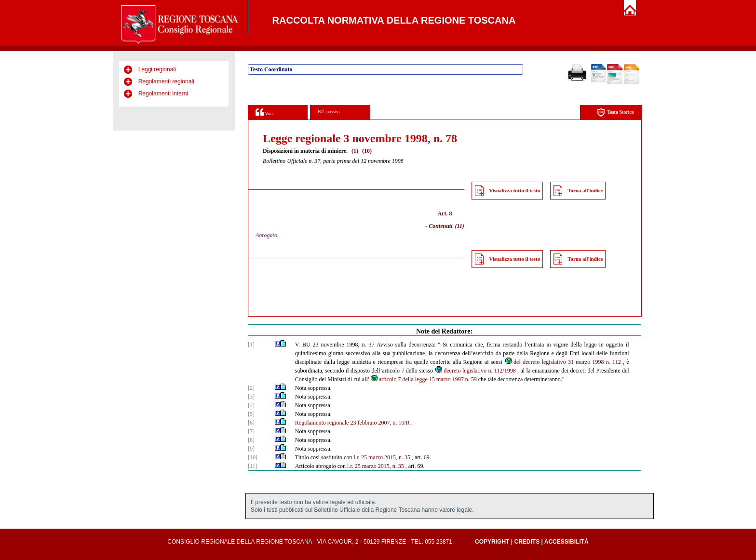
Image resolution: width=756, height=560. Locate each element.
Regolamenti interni (163, 93)
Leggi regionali (157, 69)
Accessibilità (567, 542)
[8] (251, 440)
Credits (527, 542)
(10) (367, 151)
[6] (251, 423)
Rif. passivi (329, 112)
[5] (251, 414)
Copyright (492, 542)
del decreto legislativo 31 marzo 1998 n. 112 (563, 362)
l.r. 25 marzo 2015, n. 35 (382, 457)
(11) (460, 226)
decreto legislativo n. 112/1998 (475, 371)
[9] (251, 449)
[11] (253, 466)
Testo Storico (615, 113)
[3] (251, 397)
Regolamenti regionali (166, 81)
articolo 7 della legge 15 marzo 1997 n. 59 (423, 379)
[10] (253, 457)
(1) (355, 151)
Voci (264, 112)
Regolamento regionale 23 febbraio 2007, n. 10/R (352, 423)
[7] (251, 431)
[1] (251, 345)
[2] (251, 388)
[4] (251, 405)
